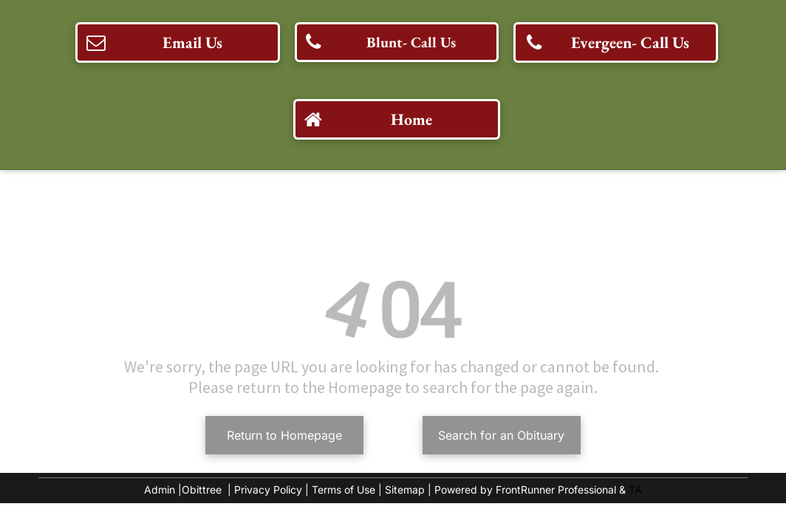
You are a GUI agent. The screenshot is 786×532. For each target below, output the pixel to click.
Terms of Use (344, 490)
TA (635, 490)
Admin (160, 490)
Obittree (202, 490)
